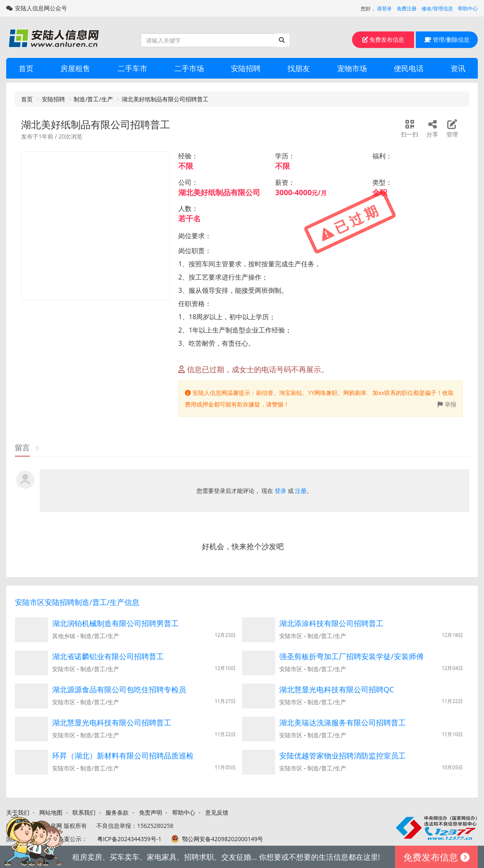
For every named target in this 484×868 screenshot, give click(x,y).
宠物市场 (352, 68)
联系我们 (84, 812)
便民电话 (409, 68)
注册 (301, 491)
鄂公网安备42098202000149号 (223, 839)
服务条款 (117, 812)
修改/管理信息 (437, 8)
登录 (280, 491)
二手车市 (132, 68)
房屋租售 (75, 68)
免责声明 (151, 812)
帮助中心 (468, 8)
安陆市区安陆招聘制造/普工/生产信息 (77, 602)
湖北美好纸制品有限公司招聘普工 (165, 99)
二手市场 (189, 68)
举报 (447, 404)
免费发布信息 (383, 39)
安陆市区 (291, 636)
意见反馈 (217, 812)
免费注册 (407, 8)
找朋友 (299, 68)
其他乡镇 (64, 636)
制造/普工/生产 (93, 99)
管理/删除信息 (447, 39)
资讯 (458, 68)
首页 (26, 68)
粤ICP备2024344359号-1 (129, 839)
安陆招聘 (246, 68)
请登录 (384, 8)
